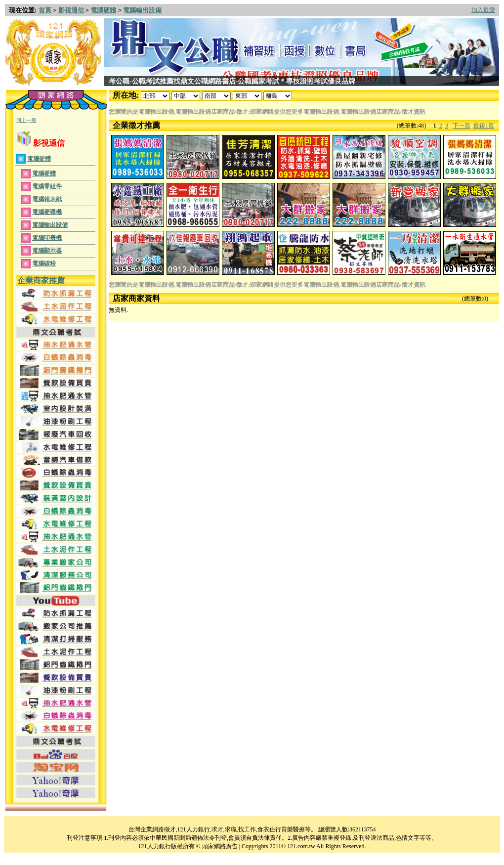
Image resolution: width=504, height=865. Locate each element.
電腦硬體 (103, 10)
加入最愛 (483, 10)
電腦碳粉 (44, 263)
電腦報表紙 (47, 199)
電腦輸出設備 (142, 10)
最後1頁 (484, 126)
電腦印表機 (47, 238)
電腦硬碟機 (47, 212)
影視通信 (71, 10)
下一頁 (462, 126)
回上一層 (26, 120)
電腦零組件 (47, 186)
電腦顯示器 (47, 251)
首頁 (45, 10)
